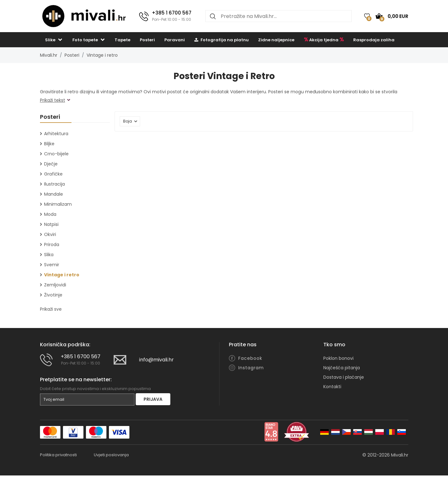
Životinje (53, 295)
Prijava (153, 399)
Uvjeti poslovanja (111, 455)
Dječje (51, 164)
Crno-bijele (56, 154)
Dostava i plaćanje (344, 377)
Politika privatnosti (58, 455)
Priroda (52, 244)
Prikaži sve (51, 309)
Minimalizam (58, 204)
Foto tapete (85, 40)
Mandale (54, 194)
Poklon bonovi (338, 358)
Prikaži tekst (53, 100)
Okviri (50, 234)
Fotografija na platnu (221, 40)
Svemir (52, 265)
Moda (50, 214)
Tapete (122, 40)
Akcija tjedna (324, 39)
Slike (50, 40)
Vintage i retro (102, 55)
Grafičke (53, 174)
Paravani (175, 40)
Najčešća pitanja (342, 368)
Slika (49, 255)
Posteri (147, 40)
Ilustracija (54, 184)
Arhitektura (56, 134)
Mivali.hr (49, 55)
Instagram (251, 368)
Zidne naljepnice (276, 40)
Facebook (250, 358)
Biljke (49, 144)
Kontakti (332, 387)
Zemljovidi (55, 285)
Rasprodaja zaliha (374, 40)
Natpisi (51, 224)
